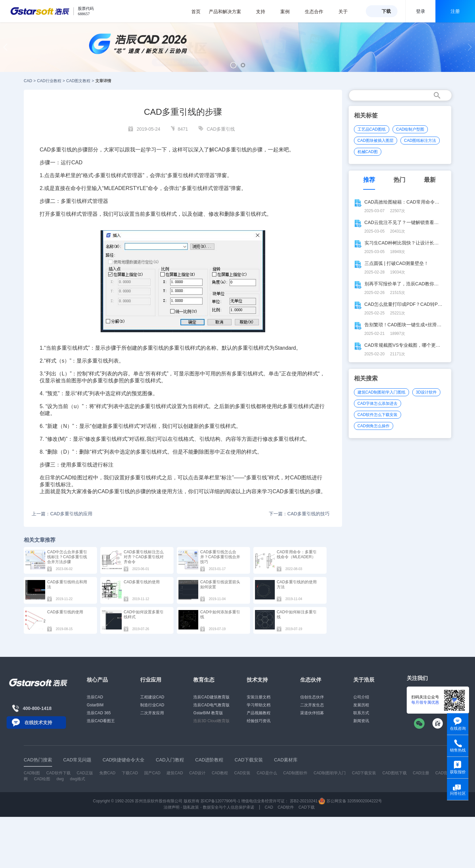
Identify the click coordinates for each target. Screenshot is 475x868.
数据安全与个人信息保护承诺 (229, 807)
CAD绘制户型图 (410, 129)
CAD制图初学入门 (330, 773)
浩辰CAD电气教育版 (211, 705)
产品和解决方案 (228, 12)
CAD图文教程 (78, 81)
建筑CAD (175, 773)
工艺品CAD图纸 (372, 129)
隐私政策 (191, 807)
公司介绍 (361, 697)
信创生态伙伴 (312, 697)
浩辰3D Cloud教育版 (211, 721)
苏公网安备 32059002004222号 (350, 801)
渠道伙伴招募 (312, 713)
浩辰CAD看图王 (101, 721)
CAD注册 (421, 773)
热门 (399, 180)
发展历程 (361, 705)
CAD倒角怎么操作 (374, 426)
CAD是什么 (267, 773)
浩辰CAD (95, 697)
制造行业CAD (152, 705)
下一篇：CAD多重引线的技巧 (299, 514)
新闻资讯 (361, 721)
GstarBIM (95, 705)
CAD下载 (307, 807)
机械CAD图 (368, 152)
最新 (430, 180)
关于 (347, 12)
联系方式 (361, 713)
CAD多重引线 (221, 129)
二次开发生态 (312, 705)
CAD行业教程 (49, 81)
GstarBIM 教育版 (208, 713)
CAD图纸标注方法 (420, 141)
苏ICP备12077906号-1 (220, 801)
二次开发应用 (152, 713)
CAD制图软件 (295, 773)
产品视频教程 (259, 713)
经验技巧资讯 (259, 721)
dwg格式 (78, 779)
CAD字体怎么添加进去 (378, 403)
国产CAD (152, 773)
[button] (233, 65)
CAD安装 (242, 773)
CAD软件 (286, 807)
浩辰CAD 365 (99, 713)
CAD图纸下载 (394, 773)
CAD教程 (220, 773)
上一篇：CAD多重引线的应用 (62, 514)
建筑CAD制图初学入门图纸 (381, 392)
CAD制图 (32, 773)
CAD (28, 81)
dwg (60, 779)
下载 (386, 11)
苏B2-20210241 (304, 801)
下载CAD (130, 773)
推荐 (369, 180)
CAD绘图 (72, 478)
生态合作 (317, 12)
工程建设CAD (152, 697)
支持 (264, 12)
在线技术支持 (38, 723)
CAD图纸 (301, 478)
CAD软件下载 (58, 773)
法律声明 (172, 807)
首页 (196, 12)
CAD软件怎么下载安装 (378, 415)
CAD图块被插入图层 (376, 141)
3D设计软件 (426, 392)
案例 (288, 12)
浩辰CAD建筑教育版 (211, 697)
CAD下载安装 (364, 773)
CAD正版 (85, 773)
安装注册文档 (259, 697)
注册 (455, 11)
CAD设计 (197, 773)
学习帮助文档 (259, 705)
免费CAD (107, 773)
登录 (421, 11)
